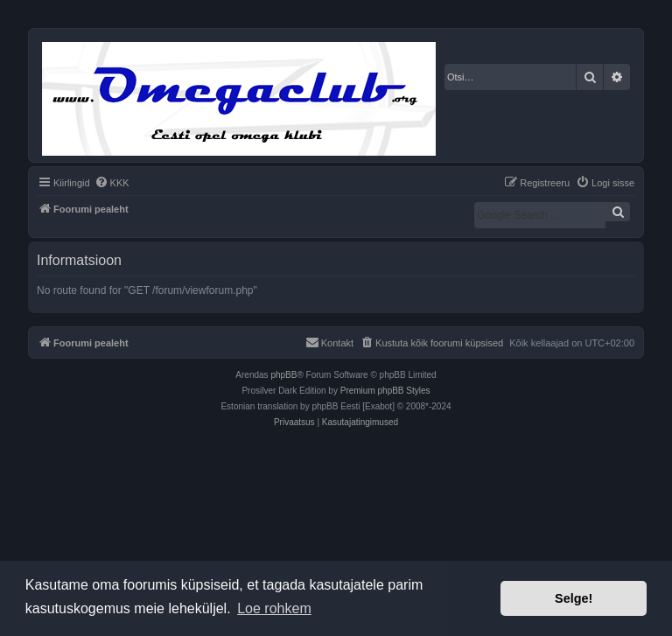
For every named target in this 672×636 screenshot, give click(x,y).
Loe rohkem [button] (274, 608)
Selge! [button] (574, 598)
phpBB (283, 375)
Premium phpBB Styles (385, 391)
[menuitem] (112, 183)
